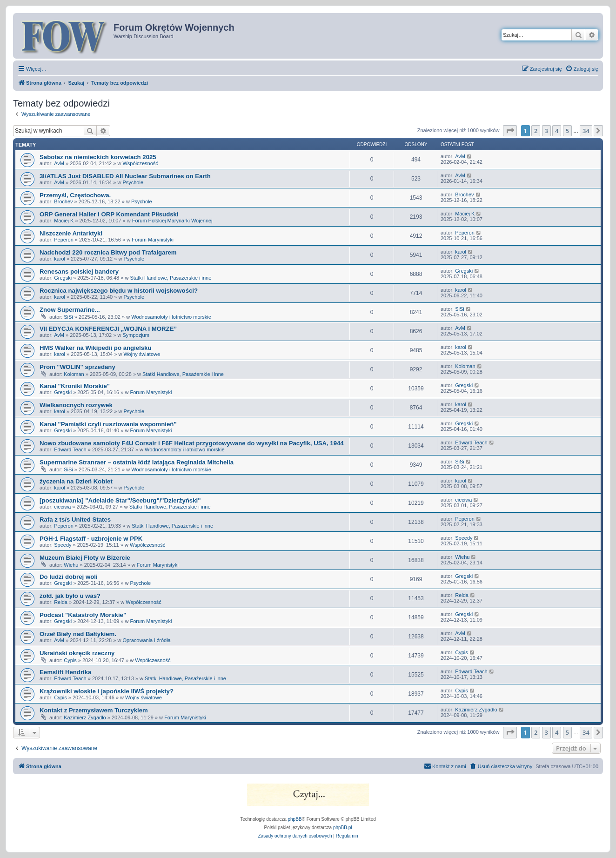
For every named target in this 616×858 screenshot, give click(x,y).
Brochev (63, 201)
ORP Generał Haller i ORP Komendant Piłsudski (109, 214)
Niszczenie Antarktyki (71, 233)
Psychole (133, 182)
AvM (59, 163)
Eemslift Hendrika (65, 672)
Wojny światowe (142, 354)
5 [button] (567, 131)
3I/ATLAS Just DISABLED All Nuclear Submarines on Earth (125, 176)
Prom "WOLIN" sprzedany (77, 367)
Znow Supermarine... (70, 310)
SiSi (68, 317)
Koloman (74, 374)
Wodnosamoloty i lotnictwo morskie (171, 317)
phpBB (295, 819)
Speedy (63, 545)
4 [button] (557, 131)
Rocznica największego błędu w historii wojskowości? (119, 291)
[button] (510, 131)
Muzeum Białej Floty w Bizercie (85, 558)
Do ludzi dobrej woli (69, 577)
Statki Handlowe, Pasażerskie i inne (171, 278)
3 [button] (546, 131)
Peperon (64, 240)
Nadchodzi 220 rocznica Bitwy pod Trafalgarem (108, 252)
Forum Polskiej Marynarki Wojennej (172, 221)
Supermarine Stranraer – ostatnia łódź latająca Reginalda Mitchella (137, 462)
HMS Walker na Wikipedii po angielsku (95, 348)
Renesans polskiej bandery (79, 271)
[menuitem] (582, 69)
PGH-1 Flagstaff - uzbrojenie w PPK (91, 539)
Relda (61, 602)
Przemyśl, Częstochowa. (75, 195)
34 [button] (586, 131)
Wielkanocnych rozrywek (76, 405)
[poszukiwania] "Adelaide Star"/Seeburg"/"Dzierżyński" (120, 500)
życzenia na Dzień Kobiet (76, 481)
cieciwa (62, 507)
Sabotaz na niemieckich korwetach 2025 (98, 157)
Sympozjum (136, 335)
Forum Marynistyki (153, 240)
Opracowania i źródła (146, 640)
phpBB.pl (343, 828)
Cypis (70, 660)
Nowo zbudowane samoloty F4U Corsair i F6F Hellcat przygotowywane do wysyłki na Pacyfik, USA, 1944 (192, 443)
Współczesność (140, 163)
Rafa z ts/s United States (75, 519)
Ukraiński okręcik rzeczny (77, 653)
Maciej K (64, 221)
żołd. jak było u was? (70, 596)
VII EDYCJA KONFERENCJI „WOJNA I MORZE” (108, 329)
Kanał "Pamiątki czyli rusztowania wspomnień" (108, 424)
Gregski (63, 278)
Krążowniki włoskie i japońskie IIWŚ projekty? (107, 691)
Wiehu (71, 565)
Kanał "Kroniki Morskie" (75, 386)
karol (60, 259)
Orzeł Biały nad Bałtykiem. (78, 634)
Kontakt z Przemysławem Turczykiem (94, 710)
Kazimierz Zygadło (85, 717)
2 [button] (536, 131)
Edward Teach (70, 449)
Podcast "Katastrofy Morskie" (83, 615)
